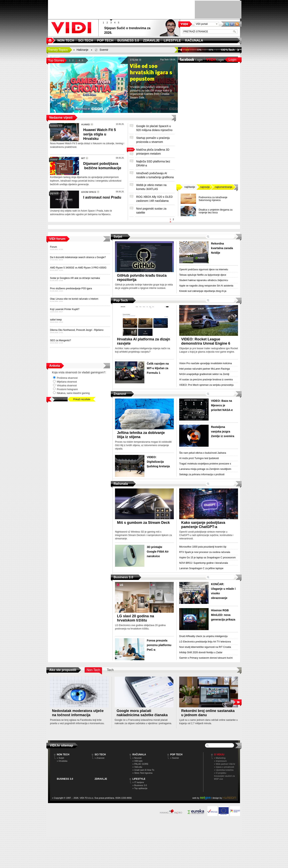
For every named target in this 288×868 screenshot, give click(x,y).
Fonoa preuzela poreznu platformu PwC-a (159, 645)
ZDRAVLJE (101, 779)
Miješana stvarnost (65, 382)
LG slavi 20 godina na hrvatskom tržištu (135, 618)
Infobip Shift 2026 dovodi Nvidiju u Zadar (201, 652)
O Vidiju (219, 755)
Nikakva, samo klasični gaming (71, 393)
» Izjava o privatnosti (224, 767)
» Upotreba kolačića (224, 770)
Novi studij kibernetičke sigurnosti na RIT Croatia (205, 647)
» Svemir (174, 758)
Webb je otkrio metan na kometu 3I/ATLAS (151, 187)
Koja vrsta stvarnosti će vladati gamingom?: (79, 372)
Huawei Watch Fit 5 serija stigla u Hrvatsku (99, 134)
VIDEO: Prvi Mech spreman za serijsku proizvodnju (206, 385)
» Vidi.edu (137, 767)
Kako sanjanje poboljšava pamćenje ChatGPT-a (203, 525)
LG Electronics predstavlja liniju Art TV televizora (205, 642)
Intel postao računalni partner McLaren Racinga (204, 369)
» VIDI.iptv (137, 761)
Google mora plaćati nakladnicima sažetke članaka (142, 713)
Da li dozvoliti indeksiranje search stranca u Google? (78, 257)
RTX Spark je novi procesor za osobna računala (205, 552)
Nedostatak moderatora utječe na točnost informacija (78, 713)
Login (232, 60)
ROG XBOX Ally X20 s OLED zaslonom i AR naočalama (154, 199)
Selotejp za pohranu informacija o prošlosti (202, 474)
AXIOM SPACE (89, 192)
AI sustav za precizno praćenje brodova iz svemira (206, 380)
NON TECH (63, 755)
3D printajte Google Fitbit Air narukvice (158, 552)
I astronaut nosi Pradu (102, 197)
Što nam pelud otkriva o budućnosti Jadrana (203, 453)
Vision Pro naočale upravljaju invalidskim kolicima (205, 363)
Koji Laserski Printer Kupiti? (65, 309)
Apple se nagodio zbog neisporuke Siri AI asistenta (206, 286)
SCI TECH (100, 755)
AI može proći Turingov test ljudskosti (199, 458)
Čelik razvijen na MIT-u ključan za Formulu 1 (158, 368)
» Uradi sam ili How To (143, 770)
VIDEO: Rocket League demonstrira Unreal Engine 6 (206, 341)
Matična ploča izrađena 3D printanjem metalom (153, 152)
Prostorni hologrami (65, 389)
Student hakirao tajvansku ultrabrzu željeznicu (204, 280)
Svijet (118, 237)
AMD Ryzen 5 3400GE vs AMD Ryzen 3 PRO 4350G (78, 268)
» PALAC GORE (140, 764)
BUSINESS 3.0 (65, 779)
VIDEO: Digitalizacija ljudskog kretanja (158, 462)
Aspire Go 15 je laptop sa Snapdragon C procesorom (207, 558)
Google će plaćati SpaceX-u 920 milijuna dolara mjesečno (154, 128)
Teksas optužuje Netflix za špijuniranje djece (203, 275)
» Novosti (137, 758)
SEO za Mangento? (60, 340)
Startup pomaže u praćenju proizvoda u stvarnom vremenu (153, 142)
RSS (237, 24)
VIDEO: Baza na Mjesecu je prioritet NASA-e (222, 405)
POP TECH (176, 755)
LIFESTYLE (139, 779)
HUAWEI (86, 124)
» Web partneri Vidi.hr (225, 764)
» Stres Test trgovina (142, 773)
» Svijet (60, 758)
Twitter (227, 24)
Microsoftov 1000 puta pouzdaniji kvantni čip (203, 547)
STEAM (134, 60)
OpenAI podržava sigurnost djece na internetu (204, 269)
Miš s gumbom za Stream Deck (143, 523)
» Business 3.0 (140, 785)
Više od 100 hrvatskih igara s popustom (151, 73)
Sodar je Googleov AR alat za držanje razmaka (75, 278)
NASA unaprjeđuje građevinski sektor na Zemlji (204, 374)
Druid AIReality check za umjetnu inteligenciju (203, 636)
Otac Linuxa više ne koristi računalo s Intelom (74, 299)
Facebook (232, 24)
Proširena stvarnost (65, 378)
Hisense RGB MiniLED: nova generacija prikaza (223, 615)
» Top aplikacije (140, 788)
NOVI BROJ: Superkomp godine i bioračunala (203, 563)
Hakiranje (82, 50)
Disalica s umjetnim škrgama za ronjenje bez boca (215, 211)
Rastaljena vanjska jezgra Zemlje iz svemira (223, 432)
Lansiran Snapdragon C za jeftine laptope (201, 568)
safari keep (56, 320)
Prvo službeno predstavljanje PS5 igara (71, 288)
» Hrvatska (62, 761)
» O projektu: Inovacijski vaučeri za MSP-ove (224, 776)
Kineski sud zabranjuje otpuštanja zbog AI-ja (203, 291)
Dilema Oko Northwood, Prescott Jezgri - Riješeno (77, 330)
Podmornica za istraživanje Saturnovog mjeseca (213, 199)
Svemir (104, 50)
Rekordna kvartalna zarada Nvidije (222, 248)
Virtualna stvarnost (65, 385)
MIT (83, 158)
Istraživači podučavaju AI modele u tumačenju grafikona (155, 175)
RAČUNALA (139, 755)
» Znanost (99, 758)
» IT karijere (138, 782)
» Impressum (220, 761)
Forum (53, 247)
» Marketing (220, 758)
